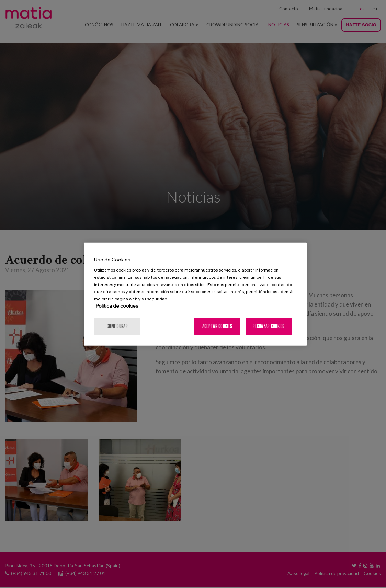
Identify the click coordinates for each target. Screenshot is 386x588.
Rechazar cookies (269, 326)
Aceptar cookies (217, 326)
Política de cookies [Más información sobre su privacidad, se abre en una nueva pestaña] (117, 306)
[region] (195, 294)
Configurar (117, 326)
